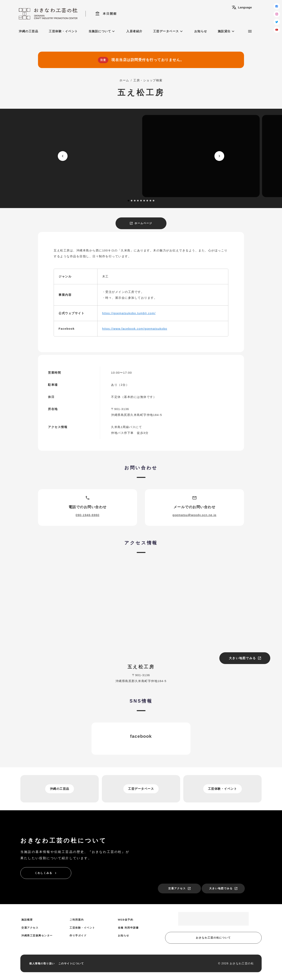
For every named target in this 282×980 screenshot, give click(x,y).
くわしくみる (46, 873)
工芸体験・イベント (63, 31)
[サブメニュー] (250, 31)
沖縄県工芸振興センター (37, 936)
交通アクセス (180, 888)
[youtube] (277, 30)
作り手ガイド (78, 936)
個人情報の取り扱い (42, 963)
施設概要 (27, 920)
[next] (219, 156)
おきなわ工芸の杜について (213, 938)
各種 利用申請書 (128, 928)
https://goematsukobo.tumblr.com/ (129, 313)
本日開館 (106, 14)
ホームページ (141, 223)
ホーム (124, 80)
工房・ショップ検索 (148, 80)
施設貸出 (227, 31)
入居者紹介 (134, 31)
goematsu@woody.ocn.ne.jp (194, 515)
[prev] (63, 156)
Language (242, 7)
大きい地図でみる (245, 658)
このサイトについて (71, 963)
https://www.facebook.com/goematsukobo (135, 329)
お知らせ (201, 31)
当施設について (102, 31)
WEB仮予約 (126, 920)
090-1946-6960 (87, 515)
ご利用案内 (77, 920)
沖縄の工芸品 (28, 31)
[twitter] (277, 22)
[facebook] (277, 6)
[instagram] (277, 14)
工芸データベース (168, 31)
